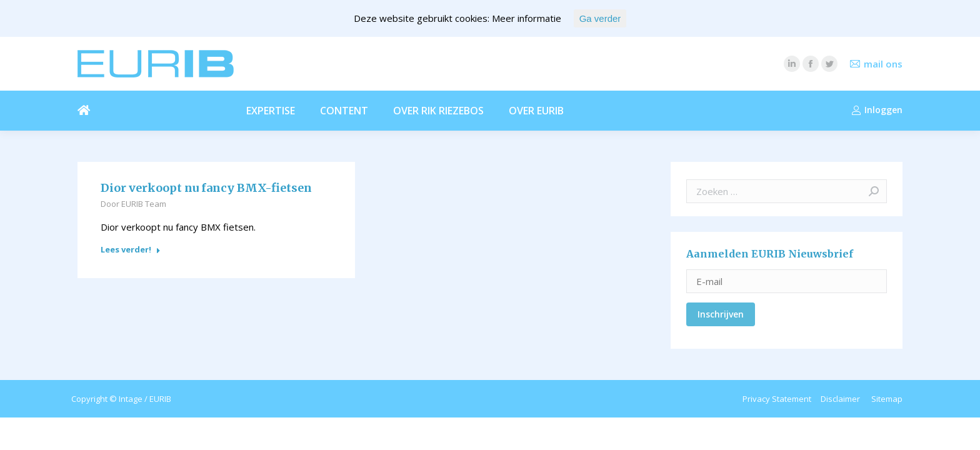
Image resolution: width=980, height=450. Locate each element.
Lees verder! (131, 250)
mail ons (883, 64)
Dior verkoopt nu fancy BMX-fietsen (206, 188)
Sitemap (887, 399)
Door (133, 204)
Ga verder (600, 18)
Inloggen (877, 110)
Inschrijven (721, 314)
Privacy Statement (777, 399)
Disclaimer (840, 399)
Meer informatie (527, 18)
